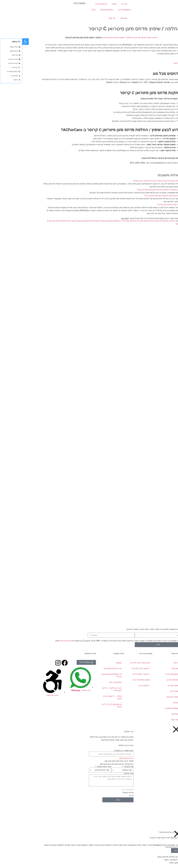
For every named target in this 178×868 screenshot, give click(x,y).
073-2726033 (57, 3)
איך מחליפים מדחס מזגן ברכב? (89, 675)
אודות (92, 4)
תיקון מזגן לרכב (102, 10)
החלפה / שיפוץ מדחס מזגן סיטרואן (95, 38)
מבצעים (102, 18)
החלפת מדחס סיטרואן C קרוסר (139, 221)
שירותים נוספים (84, 10)
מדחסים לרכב (79, 4)
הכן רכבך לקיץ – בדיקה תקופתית (90, 689)
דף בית (102, 4)
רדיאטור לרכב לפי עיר (118, 668)
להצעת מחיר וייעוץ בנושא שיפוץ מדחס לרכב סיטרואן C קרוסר (129, 218)
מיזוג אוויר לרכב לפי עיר (118, 663)
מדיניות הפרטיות (44, 641)
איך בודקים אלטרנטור (90, 668)
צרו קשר (155, 63)
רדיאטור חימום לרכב (119, 674)
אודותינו (152, 668)
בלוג (71, 10)
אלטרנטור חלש (93, 682)
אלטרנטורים (151, 686)
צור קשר (90, 18)
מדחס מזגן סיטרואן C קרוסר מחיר (58, 221)
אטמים (96, 663)
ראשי (133, 38)
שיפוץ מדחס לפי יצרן (120, 38)
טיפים (153, 703)
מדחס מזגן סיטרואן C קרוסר (83, 221)
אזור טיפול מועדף (81, 767)
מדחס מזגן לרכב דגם (104, 221)
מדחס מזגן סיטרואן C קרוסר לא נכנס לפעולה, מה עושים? (135, 181)
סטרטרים (152, 691)
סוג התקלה (106, 767)
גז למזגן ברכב (122, 686)
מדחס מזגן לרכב (120, 221)
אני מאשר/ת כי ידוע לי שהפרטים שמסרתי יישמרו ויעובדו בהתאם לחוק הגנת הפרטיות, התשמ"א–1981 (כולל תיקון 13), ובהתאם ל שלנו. (95, 641)
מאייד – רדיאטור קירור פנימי (90, 697)
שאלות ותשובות (149, 708)
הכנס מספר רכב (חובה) (102, 751)
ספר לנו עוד (106, 774)
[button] (89, 181)
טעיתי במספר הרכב (106, 794)
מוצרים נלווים (150, 697)
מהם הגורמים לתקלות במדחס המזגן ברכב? (140, 196)
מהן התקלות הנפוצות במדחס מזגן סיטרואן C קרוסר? (136, 190)
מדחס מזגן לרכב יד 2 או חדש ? (89, 706)
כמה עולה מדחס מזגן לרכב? (147, 205)
